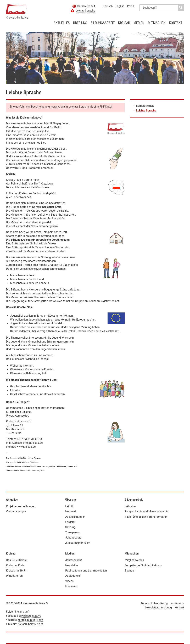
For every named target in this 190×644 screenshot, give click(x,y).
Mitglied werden (134, 560)
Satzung (70, 527)
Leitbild (70, 506)
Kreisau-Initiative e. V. (30, 624)
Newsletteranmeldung (159, 607)
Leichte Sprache (85, 11)
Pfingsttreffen (14, 576)
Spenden (130, 571)
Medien (139, 23)
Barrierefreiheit (86, 6)
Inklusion (130, 506)
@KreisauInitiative (30, 616)
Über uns (80, 23)
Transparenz (73, 532)
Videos (69, 581)
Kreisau (124, 23)
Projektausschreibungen (21, 506)
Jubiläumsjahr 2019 (77, 543)
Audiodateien (73, 576)
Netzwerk (71, 511)
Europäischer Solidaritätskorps (143, 565)
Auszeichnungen (75, 517)
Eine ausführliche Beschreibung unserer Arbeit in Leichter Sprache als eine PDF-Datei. (61, 107)
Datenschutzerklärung (154, 603)
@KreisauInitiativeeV (30, 620)
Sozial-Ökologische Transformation (146, 517)
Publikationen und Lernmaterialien (86, 571)
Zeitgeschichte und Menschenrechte (147, 511)
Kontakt (176, 23)
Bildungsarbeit (103, 23)
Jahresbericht (74, 560)
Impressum (177, 603)
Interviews (71, 586)
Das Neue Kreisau (17, 560)
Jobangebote (73, 538)
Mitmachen (157, 23)
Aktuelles (62, 23)
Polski (131, 6)
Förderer (70, 522)
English (120, 6)
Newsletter (72, 565)
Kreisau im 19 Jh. (17, 571)
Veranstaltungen (16, 511)
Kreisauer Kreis (15, 565)
